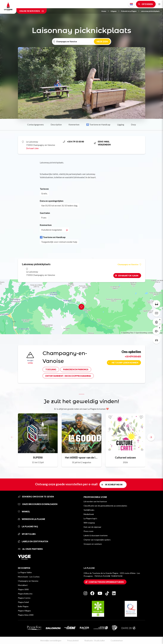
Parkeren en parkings (76, 369)
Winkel (24, 512)
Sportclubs (27, 534)
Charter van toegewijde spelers (97, 540)
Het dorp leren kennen (125, 363)
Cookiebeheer (117, 641)
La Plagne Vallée (25, 572)
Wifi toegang (89, 523)
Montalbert (23, 585)
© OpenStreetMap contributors (145, 333)
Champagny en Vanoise (129, 264)
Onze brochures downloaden (38, 504)
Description (56, 124)
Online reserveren (32, 11)
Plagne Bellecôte (25, 594)
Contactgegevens (36, 124)
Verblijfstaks (89, 510)
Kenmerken (74, 124)
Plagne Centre (24, 598)
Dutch (131, 4)
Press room (88, 531)
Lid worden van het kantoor (95, 501)
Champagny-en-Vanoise (28, 581)
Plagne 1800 (23, 589)
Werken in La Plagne (32, 519)
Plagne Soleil (23, 602)
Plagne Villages (24, 611)
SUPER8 (38, 457)
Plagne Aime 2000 (26, 615)
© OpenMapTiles (127, 333)
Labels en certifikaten (33, 541)
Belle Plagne (23, 606)
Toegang (51, 369)
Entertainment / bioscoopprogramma (68, 376)
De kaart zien (32, 148)
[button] (151, 437)
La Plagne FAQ (28, 526)
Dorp (133, 124)
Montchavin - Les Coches (29, 577)
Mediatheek (89, 514)
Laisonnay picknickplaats (150, 11)
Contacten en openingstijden (106, 582)
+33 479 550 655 (133, 356)
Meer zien (102, 42)
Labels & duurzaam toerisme (96, 535)
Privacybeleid (73, 641)
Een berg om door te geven (36, 497)
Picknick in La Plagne (130, 11)
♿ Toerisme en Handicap (98, 124)
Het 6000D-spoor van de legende (82, 457)
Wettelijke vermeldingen (51, 641)
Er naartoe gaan (128, 276)
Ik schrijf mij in (114, 485)
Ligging (121, 124)
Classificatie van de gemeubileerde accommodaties (105, 506)
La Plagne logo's (90, 518)
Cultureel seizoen (125, 457)
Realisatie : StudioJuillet (95, 641)
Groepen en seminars (93, 544)
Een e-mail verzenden (102, 143)
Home (105, 11)
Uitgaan (115, 11)
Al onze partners (30, 549)
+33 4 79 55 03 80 (73, 142)
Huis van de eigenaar (92, 527)
